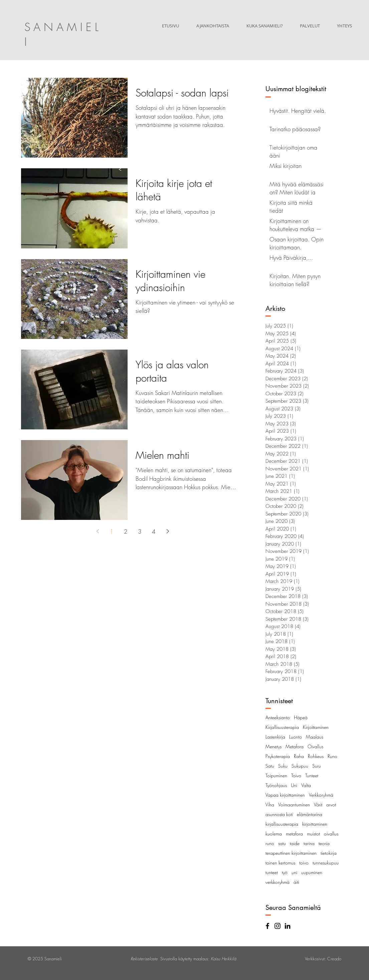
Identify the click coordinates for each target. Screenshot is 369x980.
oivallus (331, 834)
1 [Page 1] (112, 531)
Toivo (296, 775)
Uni (294, 785)
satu (282, 843)
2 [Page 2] (126, 531)
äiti (296, 882)
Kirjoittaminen (316, 727)
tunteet (272, 872)
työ (285, 872)
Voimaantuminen (294, 805)
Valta (306, 785)
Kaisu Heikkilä (223, 959)
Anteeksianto (278, 717)
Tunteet (312, 775)
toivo (304, 863)
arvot (331, 805)
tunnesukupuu (326, 863)
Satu (270, 766)
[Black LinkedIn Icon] (288, 926)
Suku (283, 766)
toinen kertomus (280, 863)
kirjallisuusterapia (282, 824)
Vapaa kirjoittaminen (285, 795)
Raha (299, 756)
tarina (309, 843)
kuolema (274, 834)
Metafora (295, 746)
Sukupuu (300, 766)
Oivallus (315, 746)
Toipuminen (276, 775)
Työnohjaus (276, 785)
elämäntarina (310, 814)
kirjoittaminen (315, 824)
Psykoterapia (278, 756)
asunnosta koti (279, 814)
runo (270, 843)
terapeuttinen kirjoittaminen (291, 853)
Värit (318, 805)
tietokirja (329, 853)
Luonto (296, 737)
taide (295, 843)
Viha (270, 805)
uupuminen (312, 872)
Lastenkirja (275, 737)
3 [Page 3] (140, 531)
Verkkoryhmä (321, 795)
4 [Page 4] (154, 531)
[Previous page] (98, 531)
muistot (313, 834)
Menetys (273, 746)
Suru (317, 766)
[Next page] (168, 531)
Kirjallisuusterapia (282, 727)
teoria (324, 843)
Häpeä (301, 717)
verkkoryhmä (278, 882)
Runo (332, 756)
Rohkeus (316, 756)
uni (294, 872)
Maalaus (315, 737)
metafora (294, 834)
